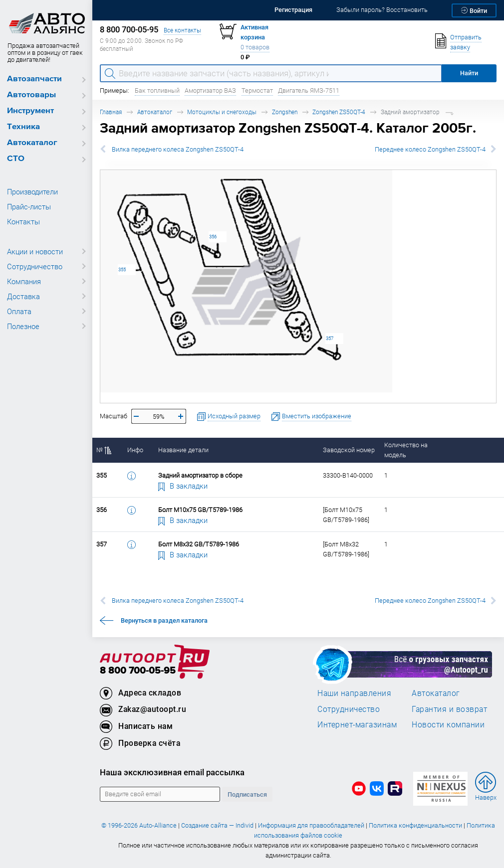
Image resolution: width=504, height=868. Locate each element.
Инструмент (30, 111)
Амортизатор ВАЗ (210, 90)
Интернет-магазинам (357, 724)
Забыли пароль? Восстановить (382, 10)
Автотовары (31, 95)
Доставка (23, 296)
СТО (16, 159)
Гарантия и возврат (449, 709)
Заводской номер (349, 450)
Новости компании (448, 724)
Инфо (135, 450)
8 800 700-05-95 (138, 671)
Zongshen (285, 112)
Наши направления (354, 693)
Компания (24, 281)
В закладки (183, 486)
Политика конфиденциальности (415, 825)
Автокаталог (32, 143)
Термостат (257, 90)
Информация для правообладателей (311, 825)
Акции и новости (35, 251)
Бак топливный (157, 90)
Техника (23, 127)
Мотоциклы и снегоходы (222, 112)
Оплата (19, 311)
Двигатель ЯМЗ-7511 (309, 90)
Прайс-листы (29, 206)
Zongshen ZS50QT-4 (339, 112)
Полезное (23, 326)
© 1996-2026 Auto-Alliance (139, 825)
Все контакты (182, 30)
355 (122, 269)
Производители (32, 191)
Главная (111, 112)
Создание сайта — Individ (217, 825)
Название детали (183, 450)
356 (213, 237)
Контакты (23, 221)
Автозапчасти (34, 79)
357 (330, 338)
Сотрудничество (35, 266)
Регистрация (293, 10)
